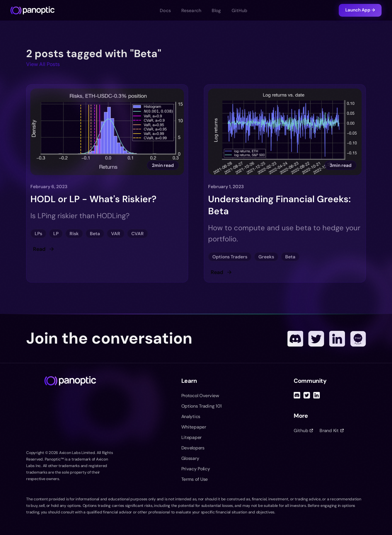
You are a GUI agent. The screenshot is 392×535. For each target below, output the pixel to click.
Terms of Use (195, 479)
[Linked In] (337, 339)
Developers (193, 448)
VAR (116, 234)
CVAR (138, 234)
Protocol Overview (200, 396)
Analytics (191, 416)
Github (303, 430)
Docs (165, 10)
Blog (216, 10)
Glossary (190, 458)
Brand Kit (331, 430)
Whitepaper (194, 427)
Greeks (266, 257)
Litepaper (191, 437)
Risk (74, 234)
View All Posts (43, 64)
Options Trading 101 (202, 406)
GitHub (240, 10)
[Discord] (295, 339)
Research (191, 10)
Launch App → (360, 10)
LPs (38, 234)
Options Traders (230, 257)
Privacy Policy (196, 469)
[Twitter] (316, 339)
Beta (95, 234)
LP (56, 234)
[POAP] (358, 339)
